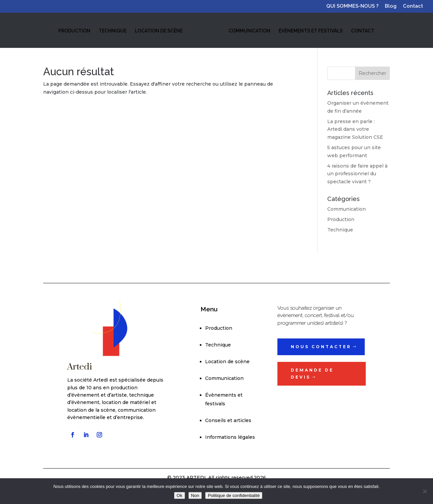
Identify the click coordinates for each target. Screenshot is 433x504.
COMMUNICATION (249, 31)
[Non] (425, 491)
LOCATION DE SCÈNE (159, 31)
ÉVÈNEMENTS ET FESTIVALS (310, 31)
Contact (413, 6)
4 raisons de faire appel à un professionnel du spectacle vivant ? (357, 174)
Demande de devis (312, 373)
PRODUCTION (75, 31)
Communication (347, 209)
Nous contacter (321, 347)
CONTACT (362, 31)
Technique (340, 230)
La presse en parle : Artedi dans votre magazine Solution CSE (355, 129)
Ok (180, 495)
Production (341, 219)
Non (195, 495)
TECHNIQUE (113, 31)
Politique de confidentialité (234, 495)
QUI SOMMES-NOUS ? (352, 6)
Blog (391, 6)
